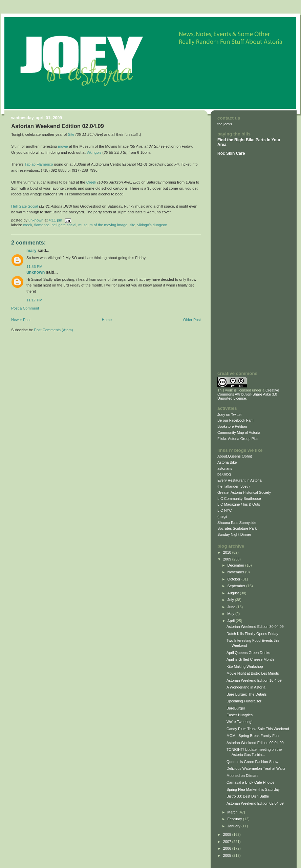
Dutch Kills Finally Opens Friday (252, 634)
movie (63, 146)
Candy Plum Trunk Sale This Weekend (258, 729)
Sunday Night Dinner (234, 534)
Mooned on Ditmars (242, 776)
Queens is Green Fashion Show (252, 762)
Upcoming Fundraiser (244, 701)
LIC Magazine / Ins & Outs (239, 504)
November (236, 572)
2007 (228, 842)
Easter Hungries (240, 715)
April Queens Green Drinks (248, 653)
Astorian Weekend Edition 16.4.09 (254, 680)
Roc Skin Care (231, 153)
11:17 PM (34, 300)
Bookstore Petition (232, 426)
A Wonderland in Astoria (246, 687)
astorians (225, 468)
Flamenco (42, 225)
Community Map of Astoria (239, 432)
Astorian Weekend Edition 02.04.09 (255, 803)
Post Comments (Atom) (54, 330)
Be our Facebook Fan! (235, 420)
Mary (31, 251)
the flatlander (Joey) (233, 486)
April (232, 621)
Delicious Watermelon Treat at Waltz (256, 768)
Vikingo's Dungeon (152, 225)
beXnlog (224, 474)
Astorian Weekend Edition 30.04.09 (255, 627)
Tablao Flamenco (39, 164)
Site (71, 134)
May (231, 614)
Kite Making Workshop (245, 666)
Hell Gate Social (25, 206)
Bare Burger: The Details (246, 694)
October (234, 579)
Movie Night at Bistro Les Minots (253, 673)
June (232, 607)
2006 (228, 848)
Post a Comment (25, 308)
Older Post (192, 320)
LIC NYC (225, 510)
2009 (228, 559)
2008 (228, 834)
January (234, 826)
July (231, 600)
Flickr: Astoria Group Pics (238, 439)
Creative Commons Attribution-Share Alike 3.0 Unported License (248, 394)
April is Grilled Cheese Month (250, 659)
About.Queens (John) (235, 456)
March (233, 812)
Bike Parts (256, 140)
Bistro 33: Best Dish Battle (248, 796)
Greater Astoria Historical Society (244, 492)
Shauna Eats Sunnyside (237, 523)
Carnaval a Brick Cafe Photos (250, 782)
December (236, 565)
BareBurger (236, 708)
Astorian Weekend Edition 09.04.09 (255, 743)
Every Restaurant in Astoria (240, 480)
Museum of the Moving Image (103, 225)
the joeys (225, 124)
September (237, 586)
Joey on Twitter (230, 415)
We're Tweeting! (240, 722)
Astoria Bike (227, 462)
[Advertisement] (238, 263)
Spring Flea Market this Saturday (253, 789)
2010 (228, 552)
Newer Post (21, 320)
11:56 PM (34, 267)
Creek (91, 182)
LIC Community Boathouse (239, 499)
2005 (228, 855)
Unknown (36, 272)
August (234, 593)
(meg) (222, 516)
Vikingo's (94, 152)
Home (107, 320)
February (235, 819)
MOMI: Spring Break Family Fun (253, 736)
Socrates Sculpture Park (237, 528)
